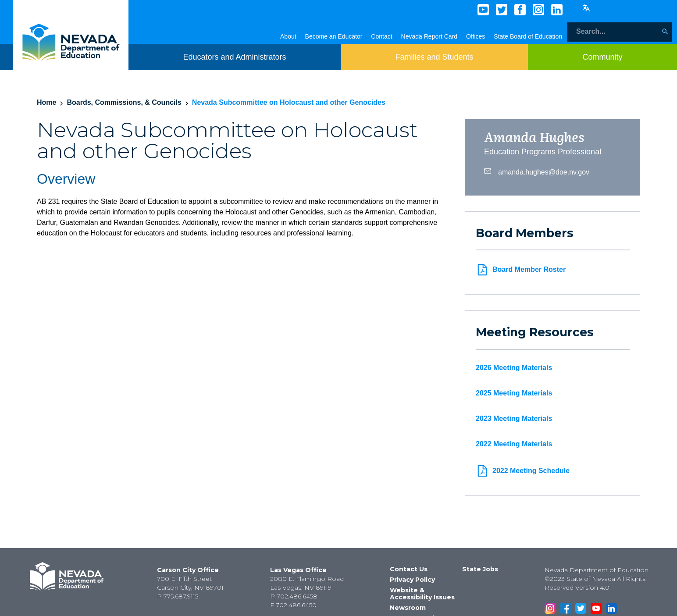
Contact (381, 36)
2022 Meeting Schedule (523, 471)
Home (46, 102)
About (288, 36)
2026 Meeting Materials (514, 368)
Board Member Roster (521, 270)
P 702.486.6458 (294, 596)
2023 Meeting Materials (514, 418)
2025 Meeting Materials (514, 393)
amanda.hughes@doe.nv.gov (537, 171)
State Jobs (480, 569)
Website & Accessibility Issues (422, 594)
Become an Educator (334, 36)
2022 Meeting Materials (514, 444)
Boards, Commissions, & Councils (124, 102)
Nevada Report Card (429, 36)
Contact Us (409, 569)
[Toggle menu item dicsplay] (234, 57)
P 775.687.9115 (178, 596)
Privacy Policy (412, 580)
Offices (476, 36)
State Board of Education (528, 36)
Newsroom (408, 608)
